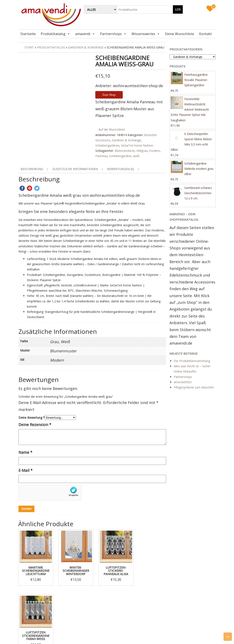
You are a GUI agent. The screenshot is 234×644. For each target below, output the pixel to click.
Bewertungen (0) (121, 169)
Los (178, 9)
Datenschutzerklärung (39, 617)
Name (25, 452)
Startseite (28, 34)
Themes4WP (143, 637)
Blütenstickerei (125, 151)
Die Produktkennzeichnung (192, 361)
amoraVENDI (183, 382)
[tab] (34, 169)
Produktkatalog (53, 34)
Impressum (32, 612)
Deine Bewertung (32, 418)
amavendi (83, 34)
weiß (136, 156)
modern (154, 151)
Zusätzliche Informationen (75, 169)
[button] (22, 188)
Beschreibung (32, 169)
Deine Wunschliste (179, 34)
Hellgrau (142, 151)
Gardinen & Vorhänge (86, 47)
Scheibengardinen (107, 145)
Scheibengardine (120, 156)
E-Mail (26, 470)
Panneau (101, 156)
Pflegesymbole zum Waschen (194, 387)
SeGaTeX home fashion (137, 145)
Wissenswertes (143, 34)
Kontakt (205, 34)
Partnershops (111, 34)
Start (29, 47)
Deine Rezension (35, 425)
